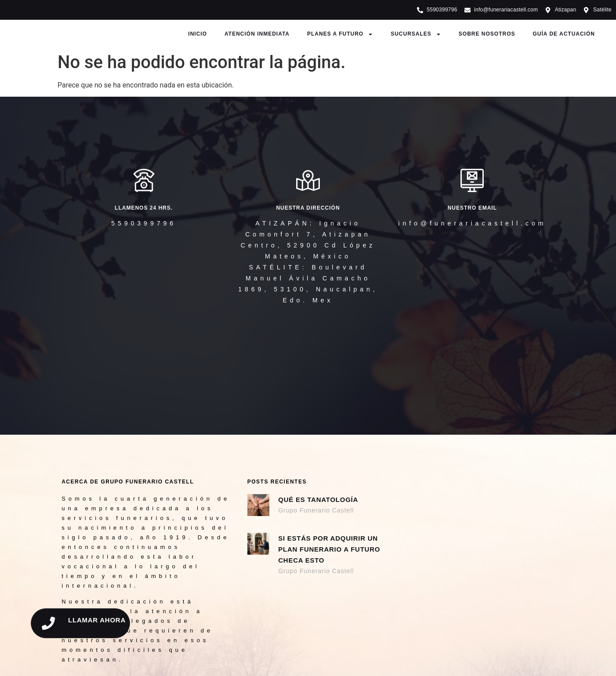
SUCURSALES (416, 34)
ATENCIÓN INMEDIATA (257, 34)
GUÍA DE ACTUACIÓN (564, 34)
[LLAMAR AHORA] (48, 623)
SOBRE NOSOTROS (487, 34)
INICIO (197, 34)
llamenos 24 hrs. (144, 208)
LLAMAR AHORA (97, 620)
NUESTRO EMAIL (472, 208)
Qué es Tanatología (318, 500)
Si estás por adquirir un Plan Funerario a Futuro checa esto (329, 549)
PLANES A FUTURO (340, 34)
